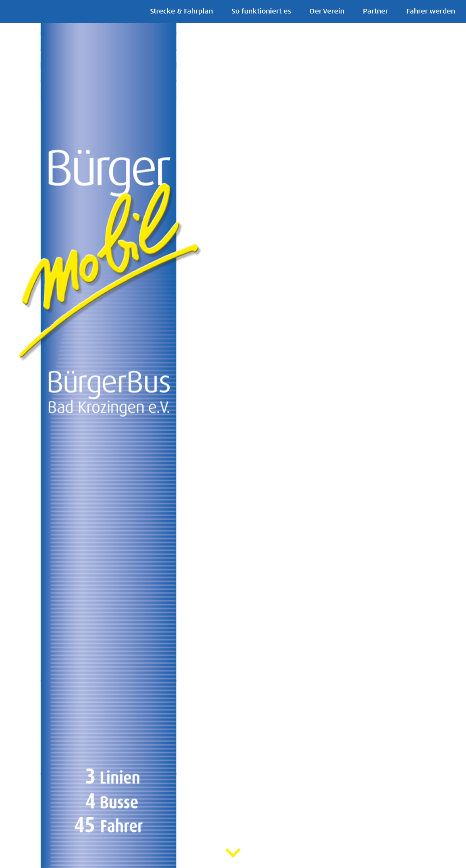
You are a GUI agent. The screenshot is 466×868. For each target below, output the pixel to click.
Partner (376, 12)
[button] (9, 435)
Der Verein (327, 12)
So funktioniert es (261, 12)
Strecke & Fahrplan (182, 12)
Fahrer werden (431, 12)
